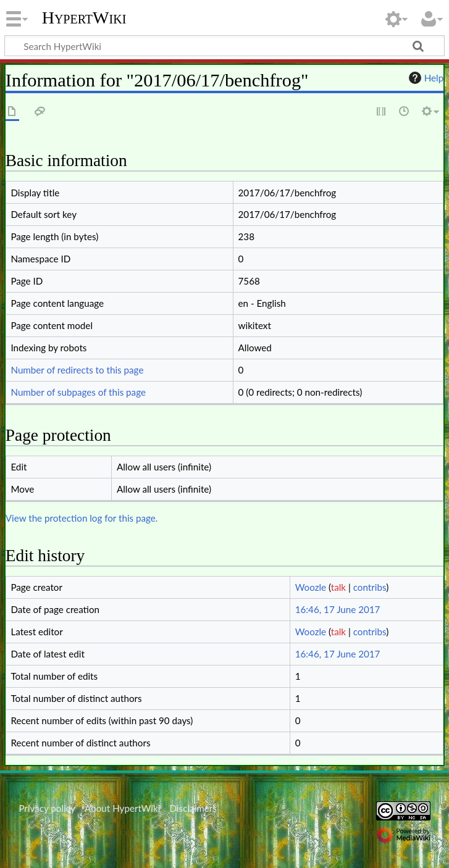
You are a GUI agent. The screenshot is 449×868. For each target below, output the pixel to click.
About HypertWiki (122, 808)
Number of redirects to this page (77, 370)
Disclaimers (193, 808)
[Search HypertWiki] (224, 46)
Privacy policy (47, 808)
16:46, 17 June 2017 (338, 609)
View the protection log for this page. (82, 518)
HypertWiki (84, 18)
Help (425, 78)
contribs (370, 587)
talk (338, 587)
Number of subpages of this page (78, 392)
